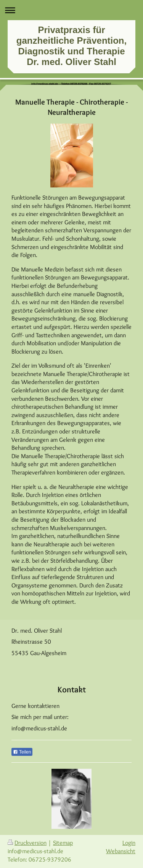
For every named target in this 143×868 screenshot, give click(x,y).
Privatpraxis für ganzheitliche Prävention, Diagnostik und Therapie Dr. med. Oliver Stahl (71, 46)
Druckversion (27, 843)
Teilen (22, 752)
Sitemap (63, 843)
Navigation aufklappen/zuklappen (71, 10)
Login (129, 843)
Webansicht (121, 851)
